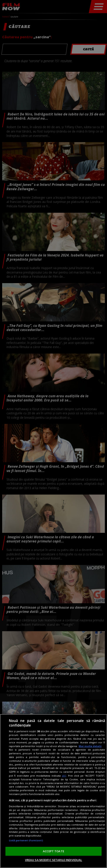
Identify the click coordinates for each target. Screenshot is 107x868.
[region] (53, 791)
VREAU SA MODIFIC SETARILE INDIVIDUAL (54, 860)
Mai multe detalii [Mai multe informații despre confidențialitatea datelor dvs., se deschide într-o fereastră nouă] (90, 746)
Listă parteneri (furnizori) (26, 840)
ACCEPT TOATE (53, 851)
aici (64, 776)
